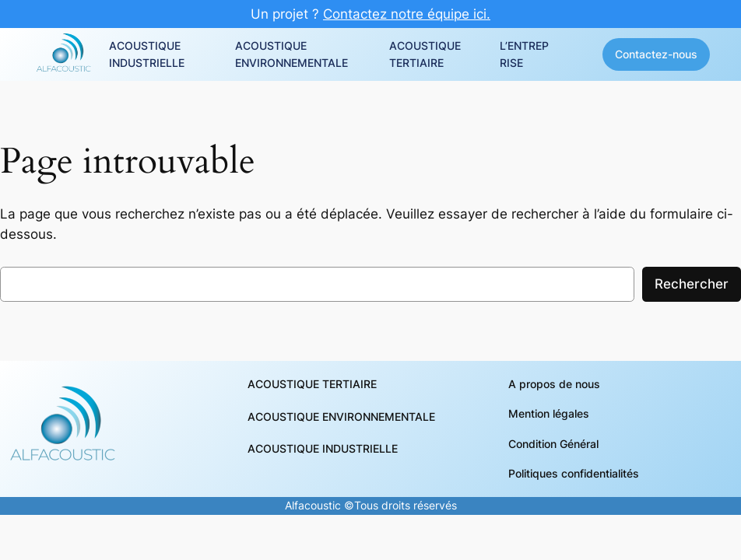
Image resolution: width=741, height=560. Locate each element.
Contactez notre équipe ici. (407, 14)
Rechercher (692, 284)
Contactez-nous (656, 54)
